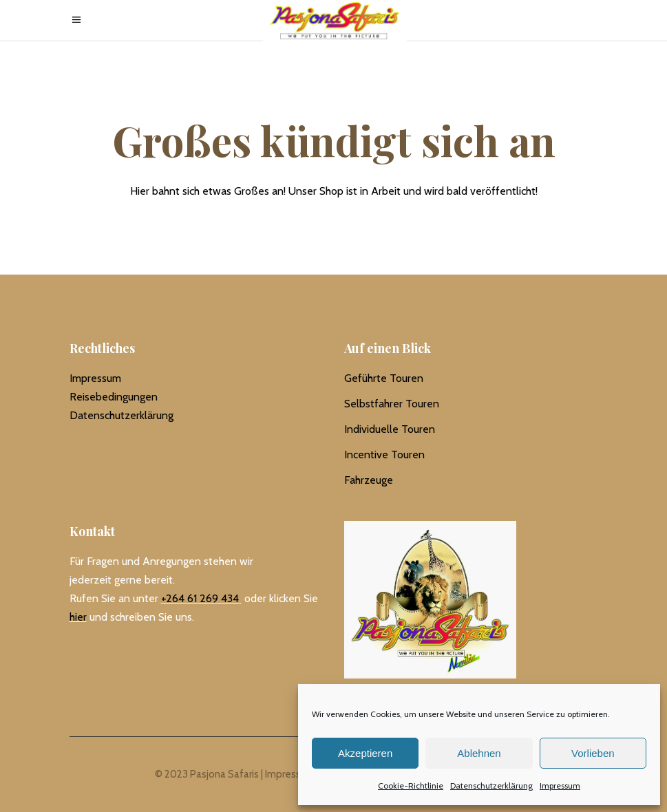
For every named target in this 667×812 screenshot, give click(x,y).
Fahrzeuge (369, 480)
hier (78, 617)
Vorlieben (593, 753)
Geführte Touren (384, 378)
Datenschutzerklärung (491, 786)
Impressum (560, 786)
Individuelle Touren (390, 429)
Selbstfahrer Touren (392, 404)
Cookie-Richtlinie (411, 786)
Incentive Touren (384, 455)
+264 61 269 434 (200, 598)
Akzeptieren (365, 753)
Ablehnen (479, 753)
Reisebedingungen (114, 397)
